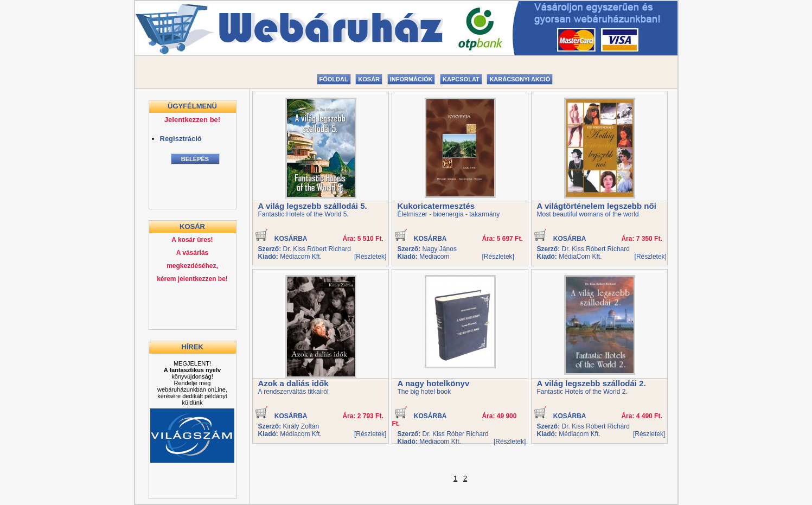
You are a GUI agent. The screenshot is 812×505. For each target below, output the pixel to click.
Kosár (369, 79)
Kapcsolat (461, 79)
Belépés (195, 159)
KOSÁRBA (282, 239)
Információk (411, 79)
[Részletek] (370, 257)
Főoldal (334, 79)
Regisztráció (181, 139)
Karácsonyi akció (520, 79)
